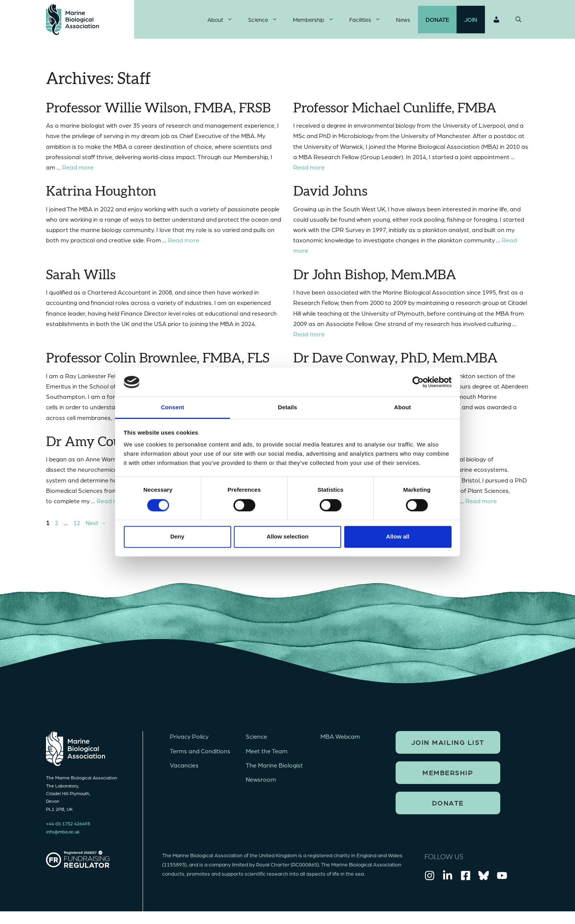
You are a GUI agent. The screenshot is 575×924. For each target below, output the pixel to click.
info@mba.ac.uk (63, 835)
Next (96, 526)
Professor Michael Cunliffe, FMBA (395, 111)
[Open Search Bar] (518, 21)
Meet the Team (267, 754)
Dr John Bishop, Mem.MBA (375, 278)
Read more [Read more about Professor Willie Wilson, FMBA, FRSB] (78, 170)
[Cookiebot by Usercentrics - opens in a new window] (418, 382)
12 (77, 526)
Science (267, 21)
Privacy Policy (189, 740)
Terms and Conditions (200, 754)
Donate (437, 21)
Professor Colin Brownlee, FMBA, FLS (158, 362)
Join (471, 21)
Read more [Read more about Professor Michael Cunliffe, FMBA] (309, 170)
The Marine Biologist (274, 768)
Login (496, 21)
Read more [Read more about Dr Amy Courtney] (112, 504)
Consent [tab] (173, 408)
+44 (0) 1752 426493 (68, 827)
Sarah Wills (81, 278)
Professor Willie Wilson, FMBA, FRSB (158, 111)
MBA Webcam (340, 740)
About (224, 21)
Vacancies (184, 768)
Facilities (369, 21)
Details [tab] (287, 408)
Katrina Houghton (101, 195)
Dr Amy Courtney (100, 446)
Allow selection (287, 536)
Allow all (398, 536)
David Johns (330, 195)
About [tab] (402, 408)
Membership (317, 21)
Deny (177, 536)
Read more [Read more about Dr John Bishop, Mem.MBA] (309, 337)
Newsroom (261, 783)
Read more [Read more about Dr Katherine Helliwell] (481, 504)
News (403, 21)
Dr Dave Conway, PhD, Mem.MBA (395, 362)
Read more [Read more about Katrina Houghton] (184, 243)
